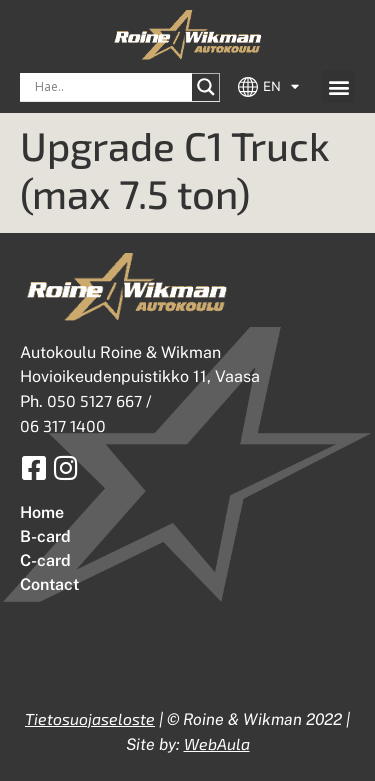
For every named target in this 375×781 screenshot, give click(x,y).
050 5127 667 (94, 400)
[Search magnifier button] (206, 87)
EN (281, 87)
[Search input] (111, 87)
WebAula (217, 743)
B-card (45, 536)
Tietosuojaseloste (90, 718)
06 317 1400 (63, 425)
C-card (45, 560)
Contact (49, 584)
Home (42, 512)
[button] (338, 86)
